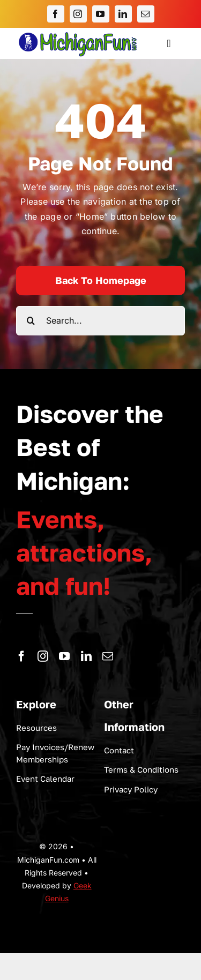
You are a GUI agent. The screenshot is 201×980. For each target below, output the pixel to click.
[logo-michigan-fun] (79, 32)
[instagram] (78, 14)
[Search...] (100, 321)
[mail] (146, 14)
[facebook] (56, 14)
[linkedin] (123, 14)
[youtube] (101, 14)
